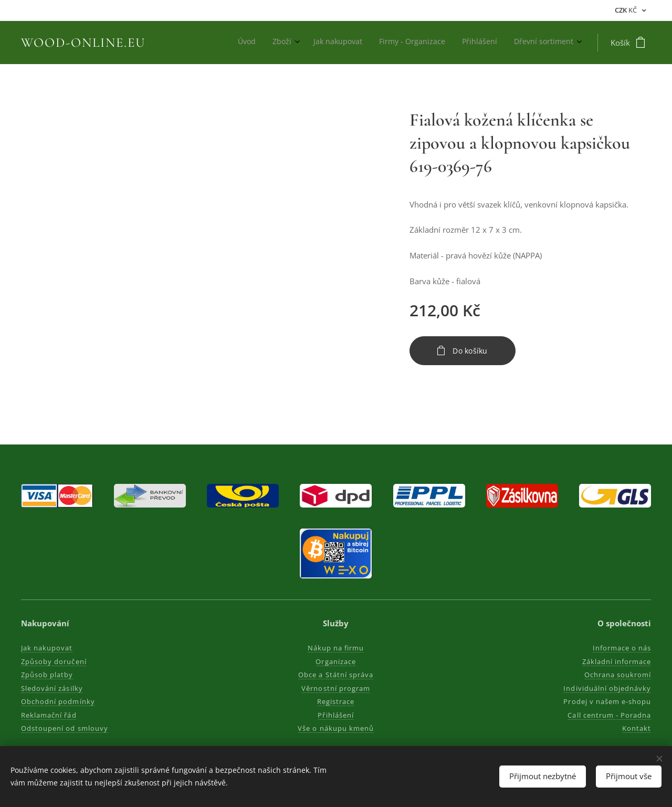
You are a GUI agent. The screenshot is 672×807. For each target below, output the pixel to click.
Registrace (336, 701)
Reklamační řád (49, 715)
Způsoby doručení (54, 661)
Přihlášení (336, 715)
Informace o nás (622, 648)
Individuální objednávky (607, 688)
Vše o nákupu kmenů (336, 728)
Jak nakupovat (47, 648)
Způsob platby (47, 675)
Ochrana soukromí (617, 675)
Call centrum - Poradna (609, 715)
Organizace (336, 661)
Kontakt (637, 728)
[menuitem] (487, 43)
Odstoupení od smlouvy (65, 728)
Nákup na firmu (336, 648)
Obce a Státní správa (336, 675)
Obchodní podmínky (58, 701)
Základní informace (616, 661)
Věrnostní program (336, 688)
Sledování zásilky (52, 688)
